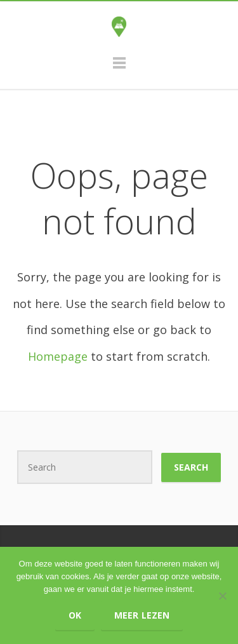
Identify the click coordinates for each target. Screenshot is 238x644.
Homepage (58, 356)
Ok (75, 615)
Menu (119, 69)
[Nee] (222, 596)
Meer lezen (142, 615)
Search (191, 467)
